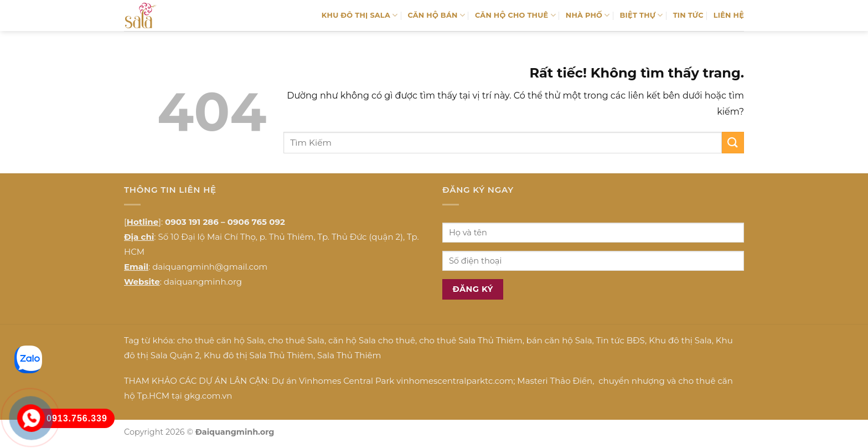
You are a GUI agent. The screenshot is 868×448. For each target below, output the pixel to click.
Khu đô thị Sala (680, 340)
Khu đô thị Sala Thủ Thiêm (259, 355)
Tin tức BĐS (621, 340)
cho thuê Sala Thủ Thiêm (471, 340)
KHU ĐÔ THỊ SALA (360, 15)
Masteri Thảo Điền (555, 381)
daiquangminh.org (203, 282)
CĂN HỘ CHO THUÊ (515, 15)
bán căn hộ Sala (559, 340)
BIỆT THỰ (642, 15)
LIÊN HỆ (729, 15)
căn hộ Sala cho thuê (372, 340)
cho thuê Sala (296, 340)
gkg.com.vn (208, 396)
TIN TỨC (688, 15)
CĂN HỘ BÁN (436, 15)
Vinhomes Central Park (347, 381)
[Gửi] (733, 143)
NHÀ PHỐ (588, 15)
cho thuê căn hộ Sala (221, 340)
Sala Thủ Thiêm (349, 355)
